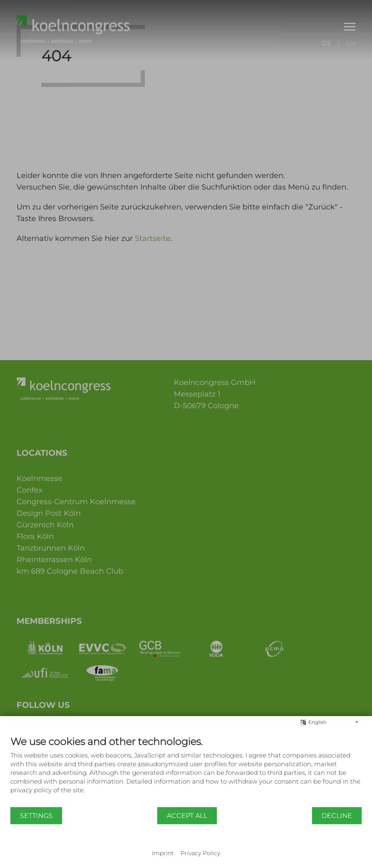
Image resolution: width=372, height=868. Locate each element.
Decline (337, 816)
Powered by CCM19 (186, 845)
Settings (36, 816)
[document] (186, 771)
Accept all (187, 816)
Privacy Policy (200, 853)
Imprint (163, 853)
